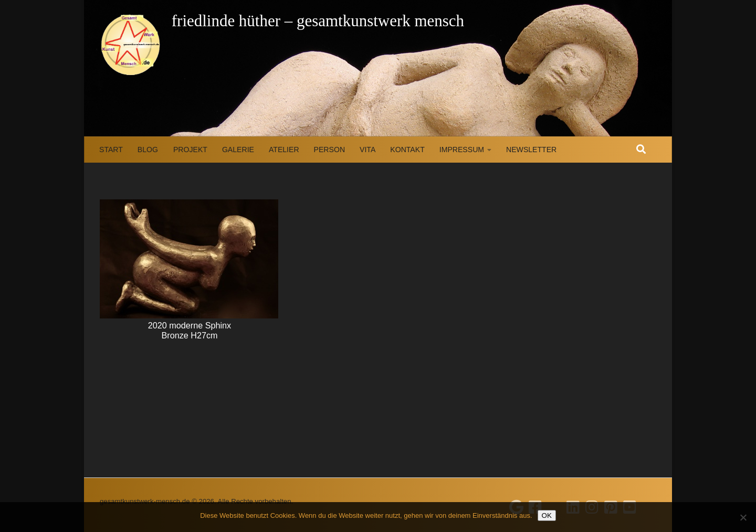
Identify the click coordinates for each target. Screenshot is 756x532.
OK (547, 515)
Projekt (190, 150)
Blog (148, 150)
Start (111, 150)
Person (329, 150)
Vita (367, 150)
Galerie (238, 150)
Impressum (462, 150)
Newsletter (531, 150)
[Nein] (743, 517)
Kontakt (407, 150)
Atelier (284, 150)
